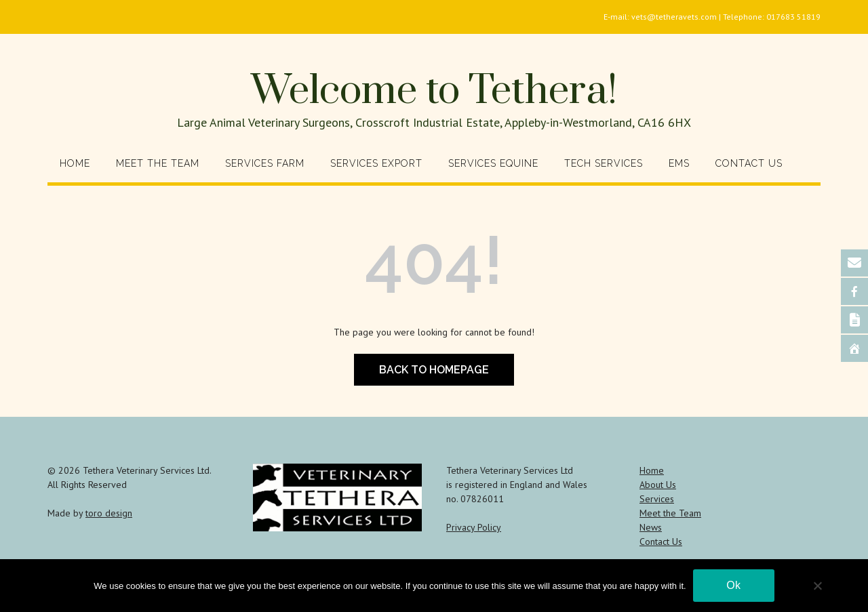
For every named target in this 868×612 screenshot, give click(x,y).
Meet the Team (158, 163)
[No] (817, 586)
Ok (733, 585)
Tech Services (604, 163)
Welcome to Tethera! (434, 91)
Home (75, 163)
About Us (658, 485)
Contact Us (749, 163)
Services (657, 499)
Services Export (376, 163)
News (651, 527)
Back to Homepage (434, 370)
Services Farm (265, 163)
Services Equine (493, 163)
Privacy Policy (474, 527)
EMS (679, 163)
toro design (109, 513)
